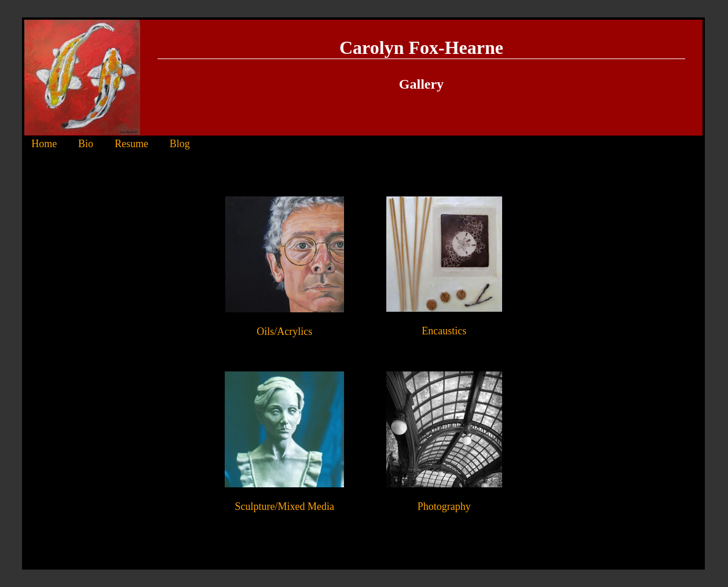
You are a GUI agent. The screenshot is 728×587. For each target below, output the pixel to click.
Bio (86, 144)
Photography (444, 506)
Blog (180, 144)
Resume (131, 144)
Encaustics (444, 331)
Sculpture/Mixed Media (285, 506)
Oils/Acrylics (284, 331)
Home (44, 144)
